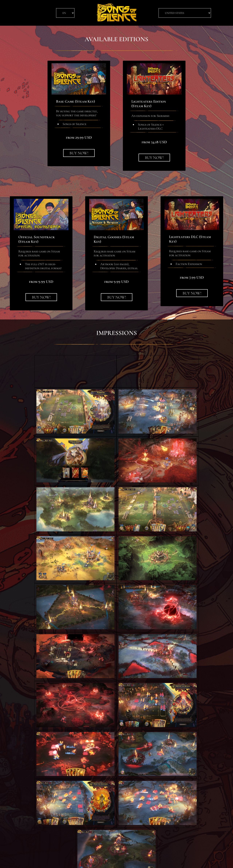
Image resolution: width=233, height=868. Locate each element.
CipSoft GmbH (143, 862)
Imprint (125, 862)
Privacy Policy (107, 862)
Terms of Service (82, 862)
